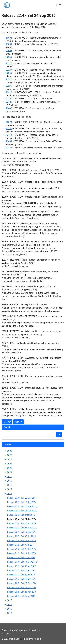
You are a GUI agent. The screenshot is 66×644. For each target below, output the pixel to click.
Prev (7, 422)
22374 (9, 122)
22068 (9, 51)
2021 (8, 472)
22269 (9, 73)
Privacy (5, 630)
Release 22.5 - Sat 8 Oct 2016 (21, 515)
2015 (8, 600)
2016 (8, 494)
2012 (8, 613)
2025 (8, 455)
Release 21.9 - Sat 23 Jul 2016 (21, 541)
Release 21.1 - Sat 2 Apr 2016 (21, 575)
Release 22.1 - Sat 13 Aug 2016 (22, 532)
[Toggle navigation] (60, 5)
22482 (9, 141)
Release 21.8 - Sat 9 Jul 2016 (21, 545)
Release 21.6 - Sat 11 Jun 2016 (22, 553)
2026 (8, 451)
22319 (9, 92)
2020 (8, 477)
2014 (8, 605)
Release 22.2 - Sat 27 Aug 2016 (22, 528)
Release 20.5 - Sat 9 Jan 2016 (21, 596)
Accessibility (34, 630)
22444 (9, 135)
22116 (9, 63)
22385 (9, 129)
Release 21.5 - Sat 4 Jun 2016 (21, 558)
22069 (9, 57)
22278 (9, 79)
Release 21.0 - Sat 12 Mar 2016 (22, 579)
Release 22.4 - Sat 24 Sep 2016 (22, 519)
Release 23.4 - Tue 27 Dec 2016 (22, 498)
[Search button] (59, 435)
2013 (8, 609)
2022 (8, 468)
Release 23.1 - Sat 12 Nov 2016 (22, 511)
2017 (8, 489)
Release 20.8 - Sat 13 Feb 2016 (22, 588)
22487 (9, 148)
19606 (9, 38)
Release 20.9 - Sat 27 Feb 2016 (22, 583)
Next (19, 422)
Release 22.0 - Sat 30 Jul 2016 (21, 536)
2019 (8, 481)
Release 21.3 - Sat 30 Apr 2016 (22, 566)
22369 (9, 99)
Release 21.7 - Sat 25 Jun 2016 (22, 549)
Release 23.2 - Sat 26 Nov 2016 (22, 506)
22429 (9, 102)
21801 (9, 44)
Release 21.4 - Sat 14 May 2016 (22, 562)
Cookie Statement (19, 630)
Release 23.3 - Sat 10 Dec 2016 (22, 502)
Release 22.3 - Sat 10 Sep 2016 (22, 523)
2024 (8, 459)
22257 (9, 70)
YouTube (6, 634)
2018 (8, 485)
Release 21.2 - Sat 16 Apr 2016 (22, 570)
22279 (9, 86)
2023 (8, 464)
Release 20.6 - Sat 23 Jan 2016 (22, 592)
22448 (9, 108)
